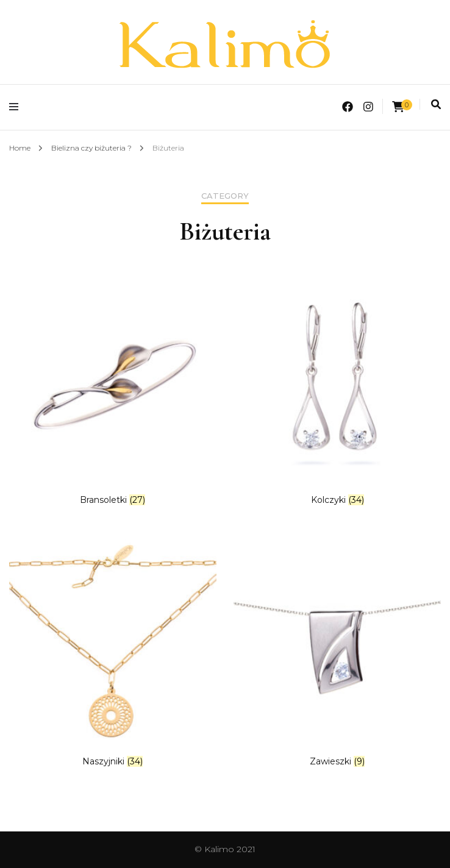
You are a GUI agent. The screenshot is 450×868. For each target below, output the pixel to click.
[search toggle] (436, 105)
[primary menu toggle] (17, 107)
